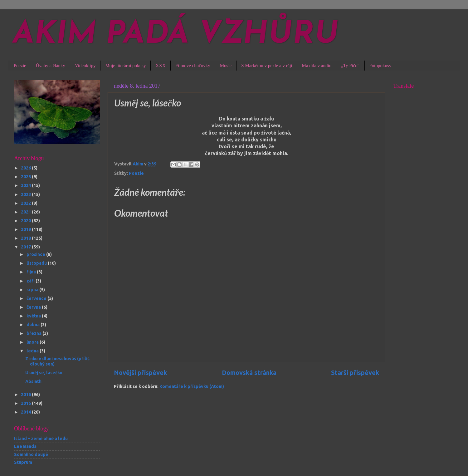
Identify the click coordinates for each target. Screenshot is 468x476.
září (31, 281)
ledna (33, 351)
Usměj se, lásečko (44, 373)
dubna (34, 325)
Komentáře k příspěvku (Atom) (192, 386)
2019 (26, 229)
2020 (26, 221)
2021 (26, 212)
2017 (26, 247)
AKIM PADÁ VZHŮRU (176, 35)
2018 (26, 238)
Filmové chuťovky (193, 66)
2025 (26, 177)
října (32, 272)
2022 (26, 203)
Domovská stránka (249, 373)
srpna (33, 290)
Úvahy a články (51, 66)
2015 (26, 403)
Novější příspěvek (140, 373)
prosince (36, 254)
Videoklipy (85, 66)
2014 (26, 412)
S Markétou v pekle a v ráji (267, 66)
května (34, 316)
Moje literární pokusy (125, 66)
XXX (161, 66)
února (33, 342)
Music (226, 66)
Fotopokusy (380, 66)
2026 (26, 168)
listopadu (37, 263)
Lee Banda (25, 446)
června (34, 307)
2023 (26, 194)
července (37, 298)
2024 (26, 185)
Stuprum (23, 462)
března (34, 333)
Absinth (33, 381)
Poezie (20, 66)
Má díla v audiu (317, 66)
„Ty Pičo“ (350, 66)
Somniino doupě (31, 454)
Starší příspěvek (355, 373)
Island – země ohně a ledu (41, 439)
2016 (26, 395)
